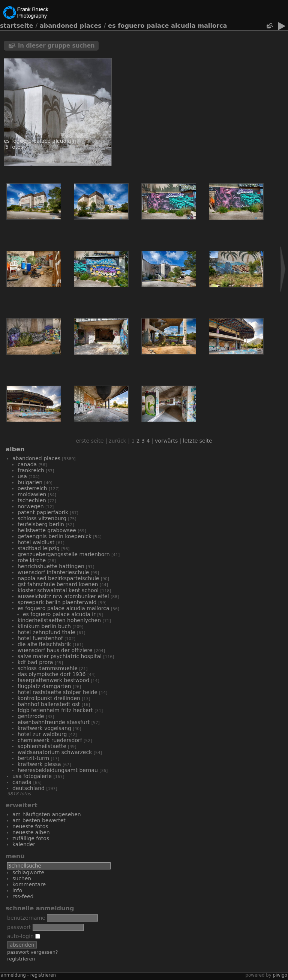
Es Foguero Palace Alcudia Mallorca (167, 26)
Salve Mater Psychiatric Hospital (60, 656)
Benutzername (26, 918)
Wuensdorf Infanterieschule (53, 572)
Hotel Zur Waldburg (42, 734)
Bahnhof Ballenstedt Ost (49, 704)
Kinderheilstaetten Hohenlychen (59, 620)
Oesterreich (32, 488)
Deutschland (28, 788)
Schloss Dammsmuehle (48, 668)
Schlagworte (28, 872)
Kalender (24, 844)
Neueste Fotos (30, 826)
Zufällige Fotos (31, 838)
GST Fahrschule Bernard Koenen (58, 584)
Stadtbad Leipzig (39, 548)
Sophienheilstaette (42, 746)
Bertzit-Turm (33, 758)
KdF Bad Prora (35, 662)
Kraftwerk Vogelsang (44, 728)
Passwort (19, 927)
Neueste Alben (31, 832)
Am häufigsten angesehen (47, 814)
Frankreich (31, 470)
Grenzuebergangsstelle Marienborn (64, 554)
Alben (15, 449)
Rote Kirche (32, 560)
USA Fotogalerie (32, 776)
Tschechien (32, 500)
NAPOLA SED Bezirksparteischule (58, 578)
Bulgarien (30, 482)
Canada (27, 464)
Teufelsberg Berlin (41, 524)
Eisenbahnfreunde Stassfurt (54, 722)
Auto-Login (24, 936)
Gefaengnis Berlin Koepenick (55, 536)
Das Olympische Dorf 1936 (52, 674)
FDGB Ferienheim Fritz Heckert (55, 710)
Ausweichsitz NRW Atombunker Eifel (63, 596)
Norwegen (31, 506)
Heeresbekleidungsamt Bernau (58, 770)
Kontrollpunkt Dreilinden (49, 698)
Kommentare (29, 884)
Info (17, 890)
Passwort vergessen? (33, 952)
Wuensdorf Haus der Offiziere (55, 650)
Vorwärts (166, 441)
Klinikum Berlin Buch (44, 626)
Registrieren (21, 959)
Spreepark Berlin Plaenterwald (57, 602)
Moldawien (32, 494)
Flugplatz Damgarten (44, 686)
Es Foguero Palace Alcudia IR (59, 614)
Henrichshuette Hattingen (51, 566)
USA (22, 476)
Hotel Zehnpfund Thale (46, 632)
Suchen (22, 878)
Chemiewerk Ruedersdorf (50, 740)
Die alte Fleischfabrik (44, 644)
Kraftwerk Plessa (39, 764)
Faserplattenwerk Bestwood (53, 680)
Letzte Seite (198, 441)
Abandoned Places (71, 26)
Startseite (17, 26)
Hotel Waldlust (36, 542)
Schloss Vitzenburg (42, 518)
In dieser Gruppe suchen (56, 46)
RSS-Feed (23, 896)
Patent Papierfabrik (43, 512)
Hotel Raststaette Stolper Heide (58, 692)
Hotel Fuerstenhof (40, 638)
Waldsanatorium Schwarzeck (55, 752)
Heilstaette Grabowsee (47, 530)
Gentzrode (31, 716)
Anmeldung (13, 975)
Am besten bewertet (39, 820)
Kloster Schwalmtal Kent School (58, 590)
